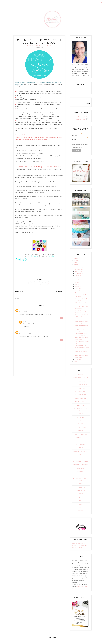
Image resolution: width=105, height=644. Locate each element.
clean (81, 497)
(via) (22, 84)
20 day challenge (81, 398)
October (77, 271)
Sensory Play (81, 484)
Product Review (81, 475)
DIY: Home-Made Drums (81, 319)
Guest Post (81, 438)
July (76, 278)
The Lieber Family (53, 256)
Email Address (80, 140)
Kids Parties (81, 444)
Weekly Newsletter (78, 148)
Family (81, 431)
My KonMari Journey (81, 461)
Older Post (60, 292)
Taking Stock (81, 491)
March (77, 286)
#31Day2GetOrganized (81, 378)
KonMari (81, 448)
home (81, 508)
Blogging (81, 405)
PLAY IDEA (81, 468)
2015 (75, 265)
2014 (75, 361)
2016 (75, 263)
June (76, 280)
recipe (81, 511)
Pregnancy (81, 472)
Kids (81, 441)
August (77, 276)
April (76, 284)
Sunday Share (81, 487)
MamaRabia (22, 332)
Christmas (81, 414)
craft (81, 501)
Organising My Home (81, 465)
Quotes (49, 46)
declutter (81, 504)
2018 (75, 258)
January (77, 359)
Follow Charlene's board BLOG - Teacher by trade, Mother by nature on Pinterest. (80, 545)
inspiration (40, 46)
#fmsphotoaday (81, 391)
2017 (75, 260)
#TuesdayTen (31, 46)
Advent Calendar (81, 402)
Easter (81, 424)
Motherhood (81, 458)
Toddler (81, 494)
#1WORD (81, 374)
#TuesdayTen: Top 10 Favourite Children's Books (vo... (82, 347)
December (78, 267)
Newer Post (19, 292)
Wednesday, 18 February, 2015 (25, 312)
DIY (81, 421)
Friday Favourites (81, 434)
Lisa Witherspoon (24, 310)
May (76, 282)
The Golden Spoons (33, 256)
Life (45, 46)
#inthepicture (81, 395)
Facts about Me (81, 427)
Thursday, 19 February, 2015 (25, 334)
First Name (80, 135)
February (77, 289)
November (78, 269)
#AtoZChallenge (81, 381)
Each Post (76, 146)
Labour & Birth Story (81, 451)
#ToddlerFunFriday (81, 385)
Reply (62, 318)
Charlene (25, 322)
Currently (81, 417)
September (78, 273)
